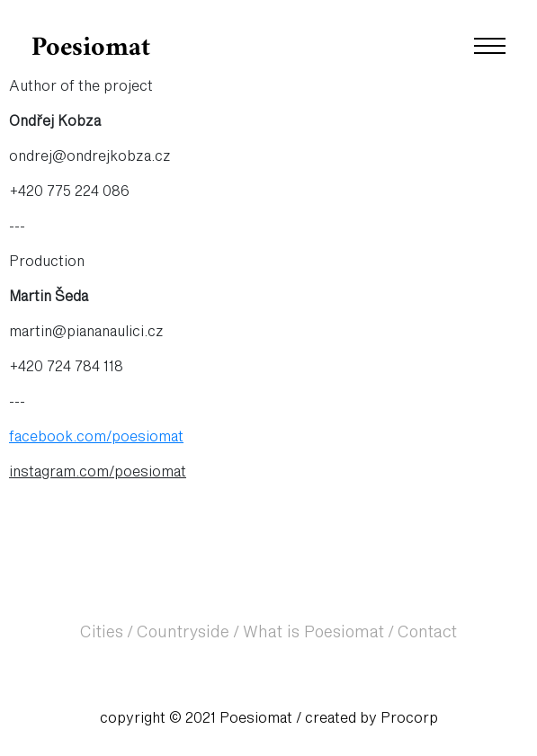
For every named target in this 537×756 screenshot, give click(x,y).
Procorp (409, 718)
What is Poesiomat (313, 633)
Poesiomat (91, 48)
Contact (427, 633)
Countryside (183, 633)
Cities (102, 633)
